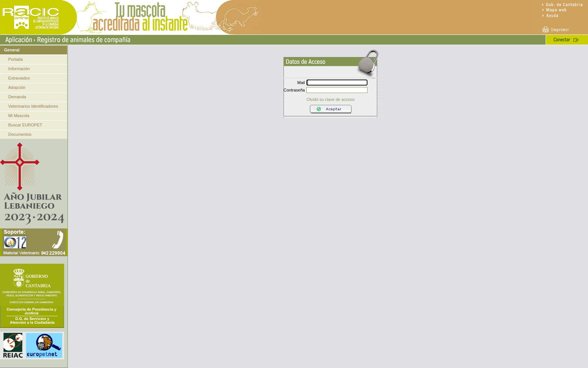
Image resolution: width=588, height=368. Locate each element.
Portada (16, 59)
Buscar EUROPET (25, 125)
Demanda (17, 97)
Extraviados (19, 78)
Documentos (20, 134)
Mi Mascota (19, 116)
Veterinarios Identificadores (33, 106)
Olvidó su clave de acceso (331, 99)
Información (19, 69)
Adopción (17, 87)
